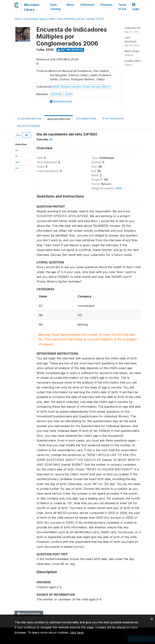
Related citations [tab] (29, 126)
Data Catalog (55, 7)
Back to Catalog (29, 614)
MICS (52, 19)
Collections (87, 5)
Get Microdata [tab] (113, 118)
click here (77, 632)
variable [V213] (95, 19)
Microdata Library (32, 7)
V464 (118, 188)
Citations (106, 5)
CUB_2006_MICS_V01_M (71, 19)
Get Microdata (70, 50)
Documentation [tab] (86, 119)
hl (16, 156)
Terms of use (122, 7)
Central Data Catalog (35, 19)
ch (17, 168)
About (70, 5)
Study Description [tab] (29, 119)
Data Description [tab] (59, 119)
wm (17, 162)
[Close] (152, 619)
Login (136, 7)
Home (18, 19)
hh (17, 150)
